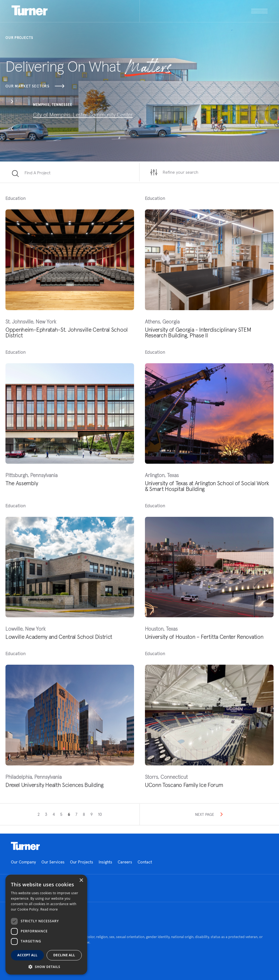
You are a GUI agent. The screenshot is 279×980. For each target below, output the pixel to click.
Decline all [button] (64, 955)
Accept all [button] (28, 955)
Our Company (23, 862)
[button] (12, 102)
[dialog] (46, 925)
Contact (145, 862)
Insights (105, 862)
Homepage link (25, 846)
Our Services (53, 862)
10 (100, 814)
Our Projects (82, 862)
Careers (125, 862)
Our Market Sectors (35, 86)
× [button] (81, 880)
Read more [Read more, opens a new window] (49, 909)
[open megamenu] (204, 11)
